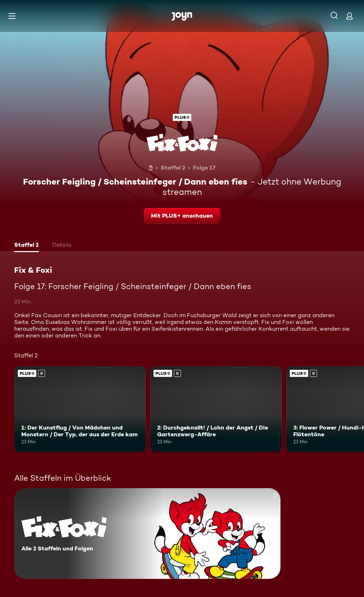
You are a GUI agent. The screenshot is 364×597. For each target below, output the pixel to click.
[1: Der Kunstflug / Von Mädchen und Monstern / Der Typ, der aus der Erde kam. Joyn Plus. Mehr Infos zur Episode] (80, 409)
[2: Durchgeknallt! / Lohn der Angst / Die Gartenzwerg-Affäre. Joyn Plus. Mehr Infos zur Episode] (216, 409)
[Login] (349, 16)
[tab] (26, 246)
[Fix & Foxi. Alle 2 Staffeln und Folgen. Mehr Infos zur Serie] (147, 534)
